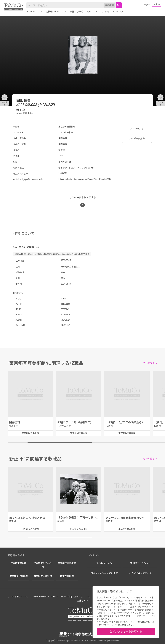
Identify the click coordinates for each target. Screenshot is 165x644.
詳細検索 (109, 5)
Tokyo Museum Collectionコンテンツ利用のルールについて (62, 597)
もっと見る (149, 363)
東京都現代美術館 (19, 576)
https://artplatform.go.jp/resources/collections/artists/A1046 (63, 254)
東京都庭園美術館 (43, 576)
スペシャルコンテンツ (112, 12)
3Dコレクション (34, 12)
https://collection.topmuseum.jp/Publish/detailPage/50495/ (85, 179)
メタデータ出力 (137, 139)
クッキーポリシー (145, 616)
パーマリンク (137, 129)
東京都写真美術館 (67, 563)
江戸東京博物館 (18, 563)
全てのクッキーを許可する (126, 631)
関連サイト (82, 601)
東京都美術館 (67, 576)
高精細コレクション (56, 12)
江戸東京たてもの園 (43, 565)
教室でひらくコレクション (83, 12)
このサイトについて (18, 597)
